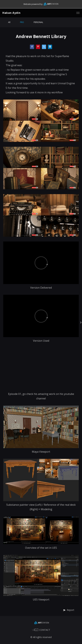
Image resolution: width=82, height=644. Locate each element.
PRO (22, 22)
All (9, 22)
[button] (68, 610)
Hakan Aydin (11, 13)
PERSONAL (38, 22)
